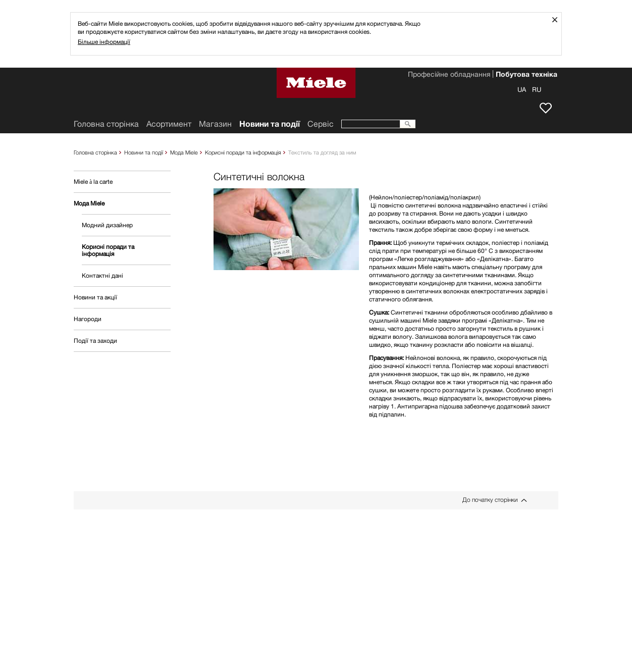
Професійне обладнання (449, 75)
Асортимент (169, 124)
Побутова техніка (526, 75)
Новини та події (144, 152)
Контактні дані (102, 275)
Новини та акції (95, 297)
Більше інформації (104, 42)
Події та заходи (95, 341)
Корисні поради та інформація (243, 152)
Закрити (559, 19)
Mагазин (215, 124)
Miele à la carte (93, 182)
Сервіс (321, 124)
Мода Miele (184, 152)
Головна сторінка (95, 152)
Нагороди (88, 319)
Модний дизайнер (107, 225)
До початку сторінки (490, 500)
